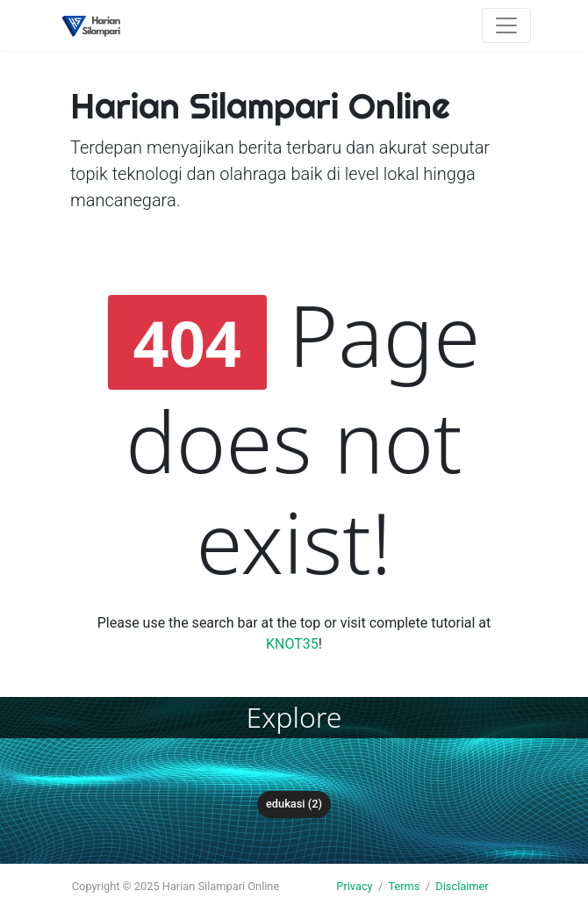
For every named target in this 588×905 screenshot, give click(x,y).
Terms (404, 886)
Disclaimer (462, 886)
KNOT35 (292, 644)
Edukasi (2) (294, 804)
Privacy (354, 886)
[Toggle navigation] (506, 25)
